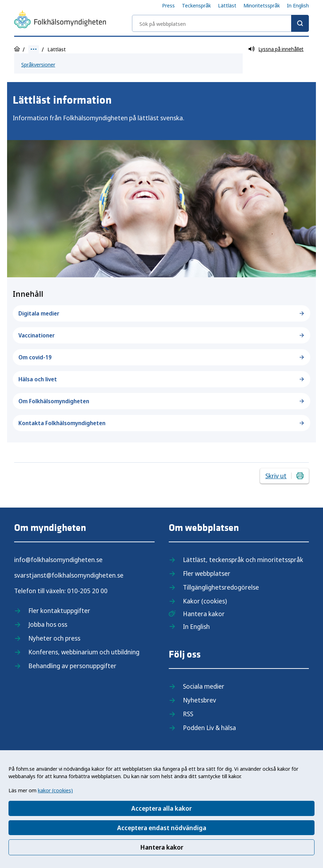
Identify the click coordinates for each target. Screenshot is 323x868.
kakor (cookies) (55, 790)
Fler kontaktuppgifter (59, 611)
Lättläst (227, 5)
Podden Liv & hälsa (209, 728)
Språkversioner (38, 64)
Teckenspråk (196, 5)
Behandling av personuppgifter (72, 666)
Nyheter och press (54, 638)
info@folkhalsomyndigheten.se (58, 560)
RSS (188, 714)
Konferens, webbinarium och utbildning (84, 652)
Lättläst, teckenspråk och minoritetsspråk (243, 560)
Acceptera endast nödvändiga (162, 828)
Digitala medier (161, 313)
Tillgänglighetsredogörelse (221, 587)
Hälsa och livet (161, 379)
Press (168, 5)
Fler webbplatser (207, 573)
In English (298, 5)
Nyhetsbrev (200, 700)
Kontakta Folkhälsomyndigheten (161, 423)
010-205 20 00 (87, 591)
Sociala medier (204, 686)
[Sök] (300, 23)
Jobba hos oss (48, 624)
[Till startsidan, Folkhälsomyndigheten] (60, 21)
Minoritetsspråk (262, 5)
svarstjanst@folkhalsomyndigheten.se (69, 575)
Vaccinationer (161, 335)
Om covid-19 (161, 357)
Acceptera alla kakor (161, 808)
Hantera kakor (162, 847)
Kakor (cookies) (205, 601)
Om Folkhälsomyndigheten (161, 401)
